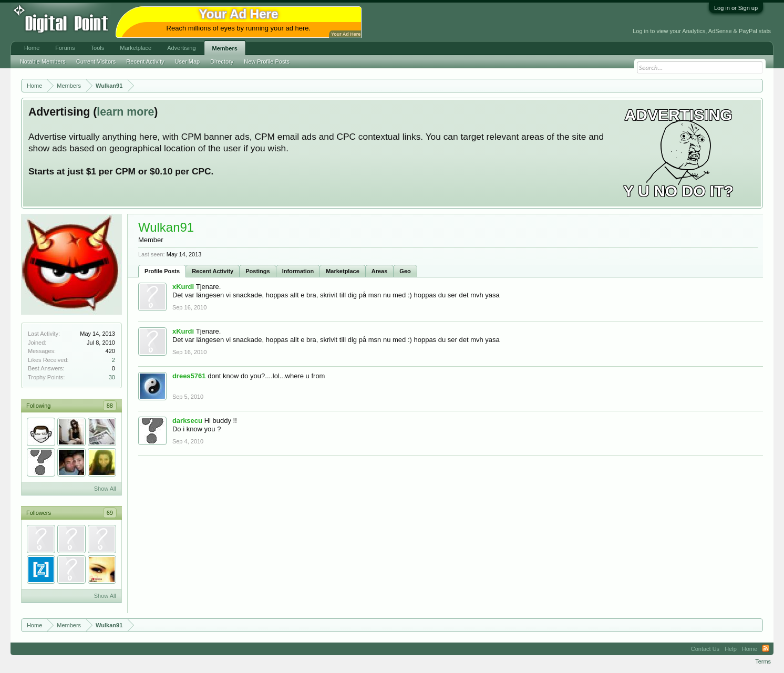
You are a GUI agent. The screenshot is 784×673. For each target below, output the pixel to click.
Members (225, 48)
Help (731, 649)
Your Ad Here (346, 34)
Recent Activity (213, 271)
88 (110, 406)
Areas (380, 271)
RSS (766, 649)
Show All (105, 489)
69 (110, 513)
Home (32, 48)
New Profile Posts (267, 61)
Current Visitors (96, 61)
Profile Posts (162, 271)
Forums (65, 48)
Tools (98, 48)
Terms (763, 661)
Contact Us (705, 649)
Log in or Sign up (736, 8)
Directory (222, 61)
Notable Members (43, 61)
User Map (187, 61)
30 (112, 377)
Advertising (181, 48)
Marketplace (343, 271)
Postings (257, 271)
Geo (405, 271)
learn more (125, 112)
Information (298, 271)
